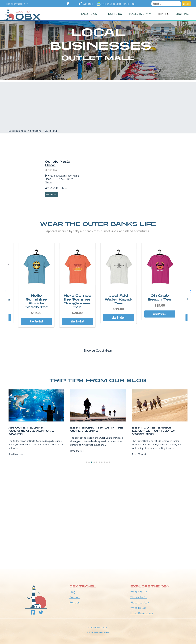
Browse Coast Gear (98, 350)
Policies (75, 603)
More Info (51, 194)
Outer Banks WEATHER (98, 557)
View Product (36, 321)
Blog (72, 592)
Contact (75, 597)
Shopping (182, 14)
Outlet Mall (51, 131)
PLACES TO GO (88, 14)
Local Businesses (142, 613)
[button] (190, 292)
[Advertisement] (98, 104)
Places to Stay (140, 603)
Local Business (18, 131)
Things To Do (113, 14)
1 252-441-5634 (56, 188)
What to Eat (138, 608)
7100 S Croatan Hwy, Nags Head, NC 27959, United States (62, 179)
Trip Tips (163, 14)
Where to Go (139, 592)
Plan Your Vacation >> (17, 4)
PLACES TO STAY (139, 14)
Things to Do (139, 597)
